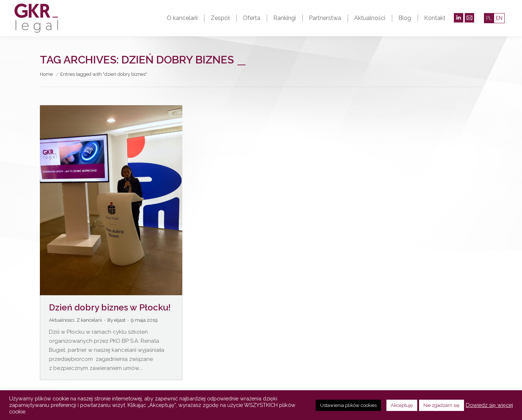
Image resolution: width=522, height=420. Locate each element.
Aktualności (62, 320)
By (116, 320)
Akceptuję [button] (402, 405)
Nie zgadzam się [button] (442, 405)
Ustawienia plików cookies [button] (348, 405)
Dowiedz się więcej (489, 405)
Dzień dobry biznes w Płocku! (110, 307)
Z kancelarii (89, 320)
